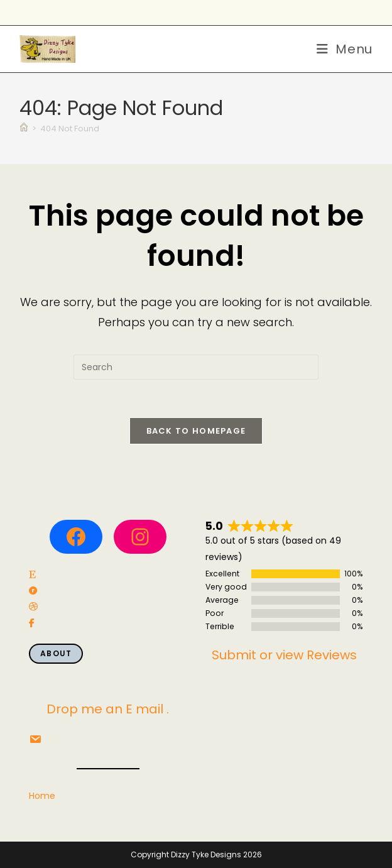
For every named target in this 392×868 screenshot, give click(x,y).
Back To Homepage (196, 431)
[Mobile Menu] (345, 49)
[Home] (24, 129)
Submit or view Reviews (284, 655)
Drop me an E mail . (108, 709)
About (56, 653)
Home (42, 796)
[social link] (32, 575)
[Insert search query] (196, 367)
